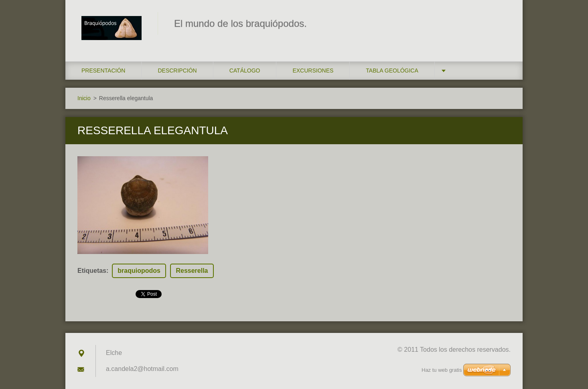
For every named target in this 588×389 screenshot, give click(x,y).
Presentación (103, 71)
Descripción (177, 71)
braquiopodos (139, 271)
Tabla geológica (392, 71)
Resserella (192, 271)
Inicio (84, 98)
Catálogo (245, 71)
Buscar (502, 23)
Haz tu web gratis (442, 370)
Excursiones (313, 71)
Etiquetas (92, 271)
